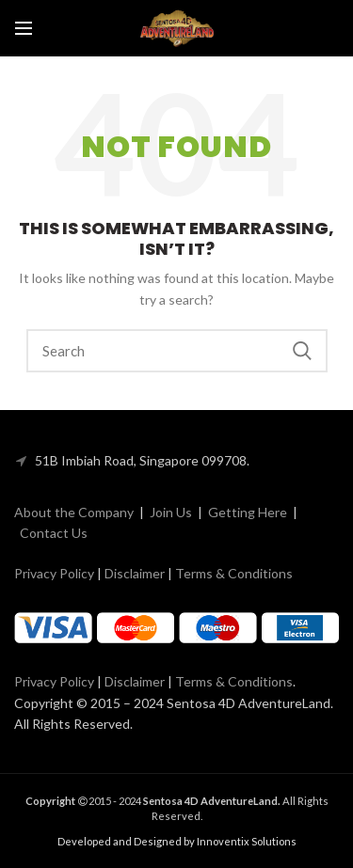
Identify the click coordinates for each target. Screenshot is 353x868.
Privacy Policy (54, 573)
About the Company (74, 512)
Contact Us (54, 533)
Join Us (171, 512)
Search (302, 351)
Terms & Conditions (234, 573)
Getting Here (248, 512)
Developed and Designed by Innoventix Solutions (177, 841)
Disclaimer (135, 573)
